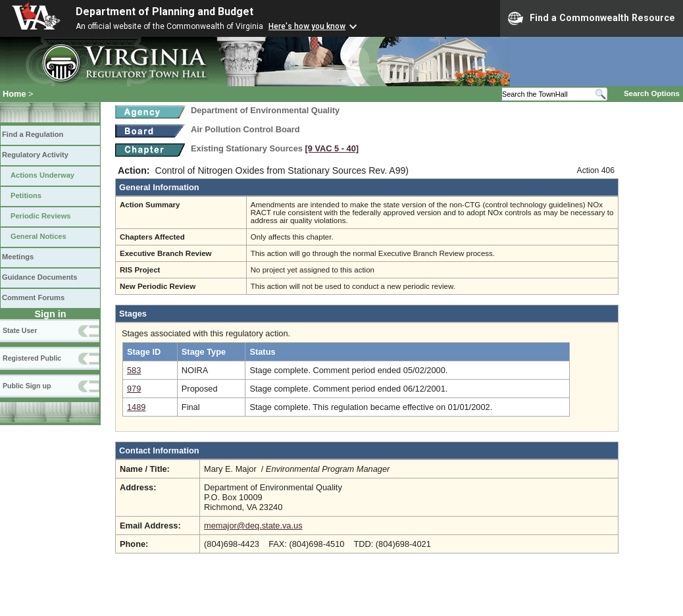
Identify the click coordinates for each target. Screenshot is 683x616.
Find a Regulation (33, 134)
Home (14, 94)
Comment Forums (33, 297)
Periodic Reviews (41, 216)
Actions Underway (42, 175)
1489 (136, 407)
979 (134, 389)
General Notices (38, 236)
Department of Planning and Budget (164, 12)
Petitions (26, 195)
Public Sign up (27, 386)
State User (20, 330)
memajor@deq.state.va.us (253, 526)
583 (134, 370)
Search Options (652, 93)
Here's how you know (307, 26)
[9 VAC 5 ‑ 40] (332, 148)
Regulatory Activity (35, 155)
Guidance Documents (39, 277)
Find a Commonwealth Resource (592, 18)
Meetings (18, 257)
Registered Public (32, 358)
